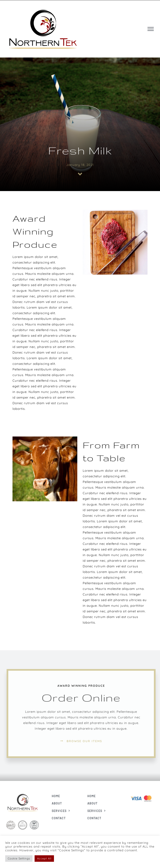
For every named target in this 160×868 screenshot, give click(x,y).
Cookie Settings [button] (19, 858)
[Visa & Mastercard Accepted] (143, 795)
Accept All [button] (44, 858)
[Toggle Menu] (151, 29)
